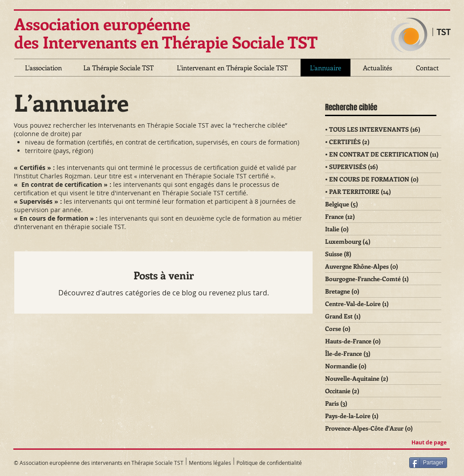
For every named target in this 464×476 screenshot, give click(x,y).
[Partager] (428, 463)
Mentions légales (211, 463)
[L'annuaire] (326, 68)
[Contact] (427, 68)
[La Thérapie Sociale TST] (118, 68)
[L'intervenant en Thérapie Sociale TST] (232, 68)
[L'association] (43, 68)
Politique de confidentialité (269, 463)
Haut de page (429, 442)
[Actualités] (377, 68)
